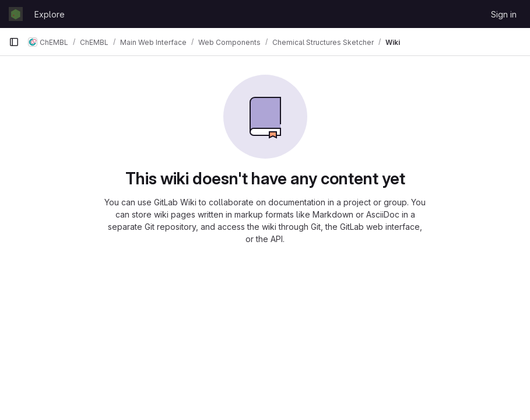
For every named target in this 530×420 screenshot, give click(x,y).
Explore (50, 14)
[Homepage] (16, 14)
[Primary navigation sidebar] (14, 42)
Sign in (504, 14)
